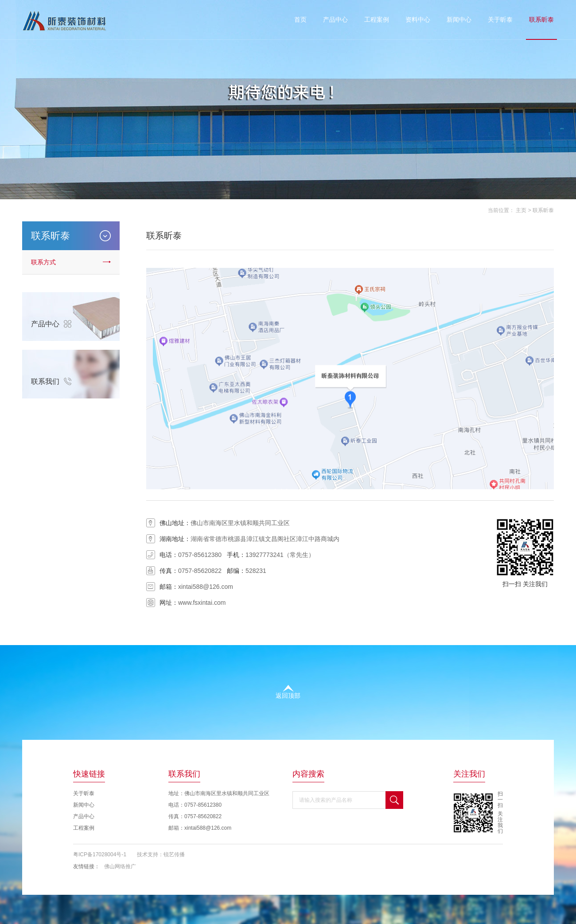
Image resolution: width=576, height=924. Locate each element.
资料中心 (418, 19)
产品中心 (335, 19)
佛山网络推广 (120, 866)
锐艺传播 (174, 854)
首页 (300, 19)
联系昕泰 (541, 19)
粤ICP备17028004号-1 (100, 854)
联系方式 (43, 262)
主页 (521, 210)
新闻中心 (459, 19)
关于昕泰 (500, 19)
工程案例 (377, 19)
